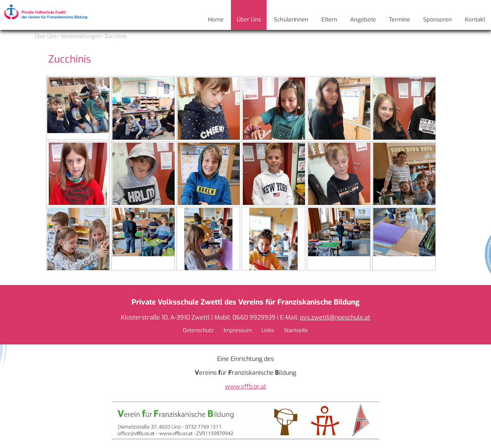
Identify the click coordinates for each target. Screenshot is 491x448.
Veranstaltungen (81, 36)
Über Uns (45, 36)
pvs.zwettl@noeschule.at (335, 317)
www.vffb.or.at (246, 386)
